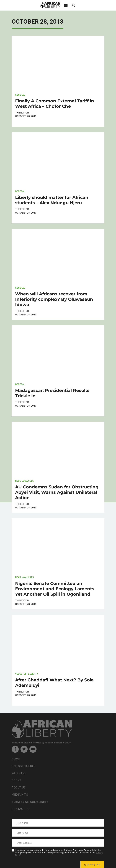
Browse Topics (23, 766)
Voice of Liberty (27, 674)
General (20, 95)
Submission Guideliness (30, 802)
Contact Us (20, 809)
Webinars (19, 773)
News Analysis (24, 481)
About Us (19, 787)
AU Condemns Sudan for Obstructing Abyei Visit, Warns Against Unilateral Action (57, 492)
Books (16, 780)
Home (16, 759)
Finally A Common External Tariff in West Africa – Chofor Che (55, 104)
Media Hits (20, 795)
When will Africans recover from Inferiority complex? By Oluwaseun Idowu (54, 299)
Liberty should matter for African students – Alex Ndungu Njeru (52, 200)
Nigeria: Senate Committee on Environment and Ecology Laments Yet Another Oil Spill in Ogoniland (55, 589)
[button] (66, 5)
